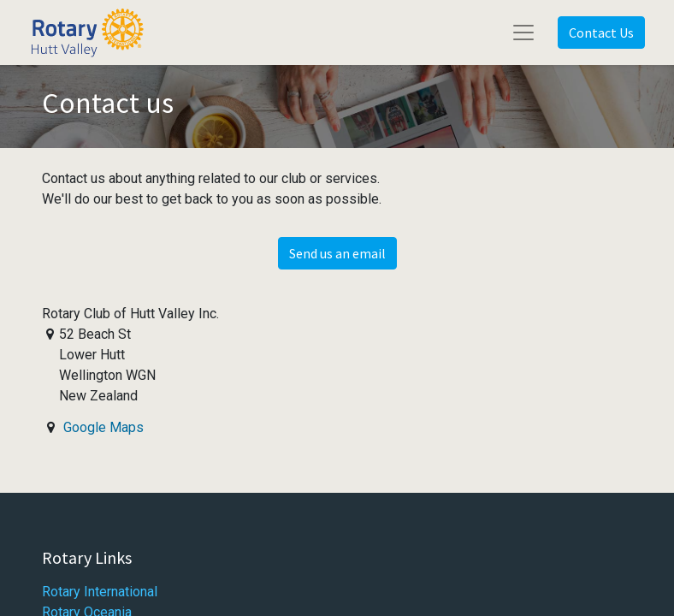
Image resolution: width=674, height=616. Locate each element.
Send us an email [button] (337, 253)
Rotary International (100, 592)
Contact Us (601, 33)
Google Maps (103, 427)
